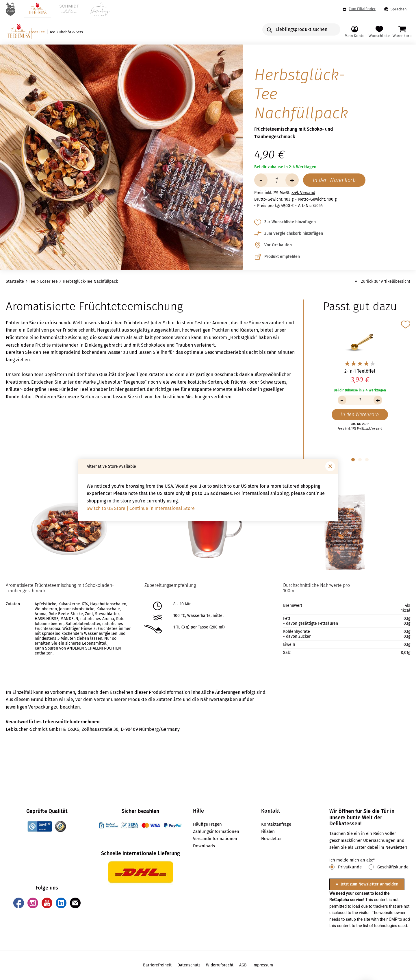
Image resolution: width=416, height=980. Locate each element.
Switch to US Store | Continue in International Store (141, 508)
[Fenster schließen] (330, 466)
